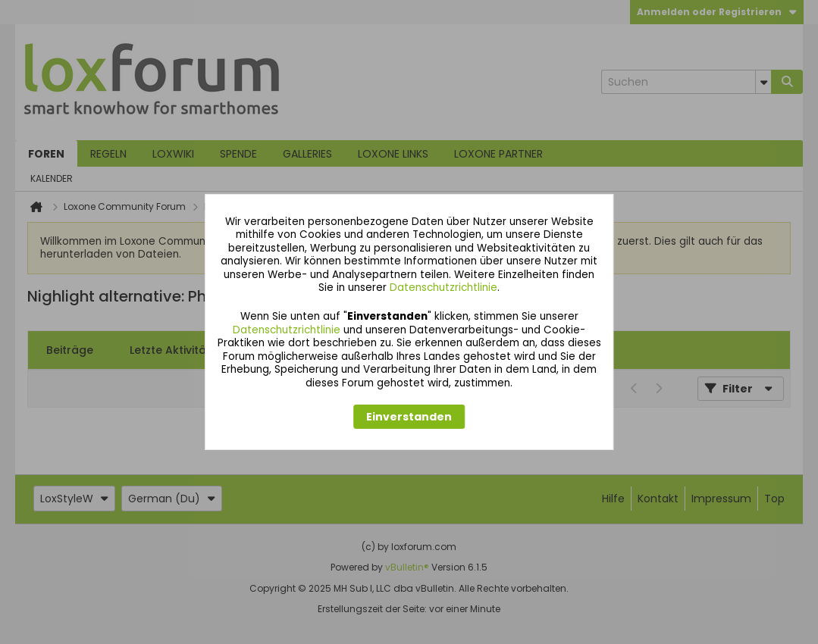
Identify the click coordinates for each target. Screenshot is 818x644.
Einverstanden (409, 417)
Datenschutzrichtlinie (443, 288)
